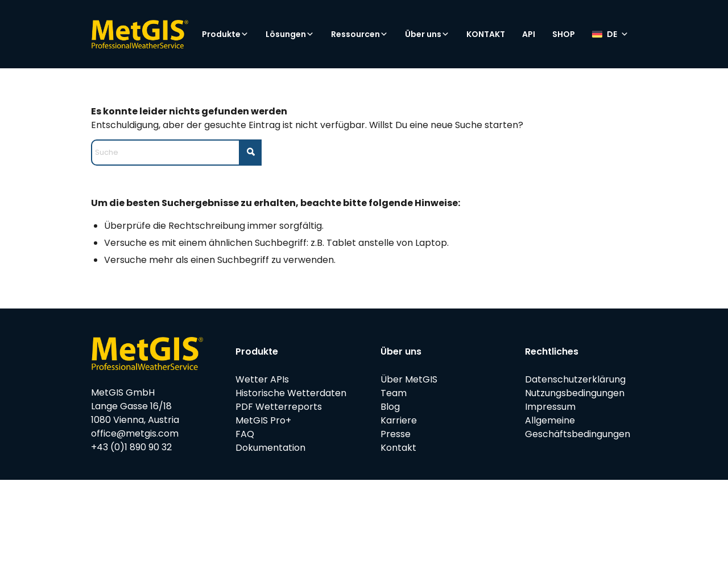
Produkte (225, 34)
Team (394, 393)
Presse (396, 434)
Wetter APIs (262, 379)
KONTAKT (486, 34)
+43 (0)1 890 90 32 (131, 447)
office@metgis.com (135, 433)
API (529, 34)
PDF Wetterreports (279, 407)
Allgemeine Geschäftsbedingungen (578, 427)
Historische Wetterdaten (291, 393)
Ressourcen (359, 34)
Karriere (399, 420)
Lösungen (290, 34)
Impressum (550, 407)
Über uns (427, 34)
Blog (390, 407)
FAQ (245, 434)
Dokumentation (270, 448)
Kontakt (398, 448)
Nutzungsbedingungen (575, 393)
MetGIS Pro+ (263, 420)
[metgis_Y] (140, 34)
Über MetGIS (409, 379)
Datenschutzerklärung (575, 379)
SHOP (564, 34)
